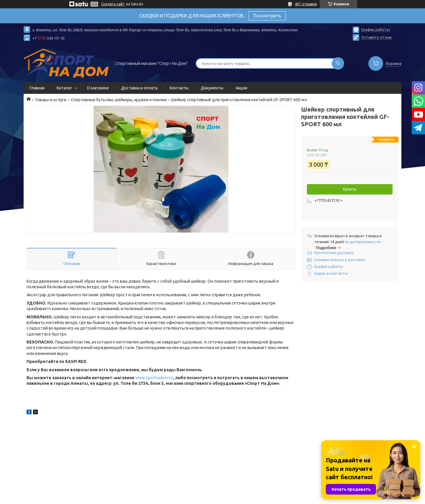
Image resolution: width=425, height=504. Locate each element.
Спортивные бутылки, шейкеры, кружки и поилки (119, 100)
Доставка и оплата (139, 88)
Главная (37, 88)
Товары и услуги (51, 100)
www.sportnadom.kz (154, 378)
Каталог (64, 88)
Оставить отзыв (376, 37)
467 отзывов (306, 4)
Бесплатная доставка (334, 253)
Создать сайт (113, 4)
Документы (212, 88)
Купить (350, 189)
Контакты (179, 88)
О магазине (98, 88)
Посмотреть (267, 16)
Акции (241, 88)
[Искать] (338, 63)
